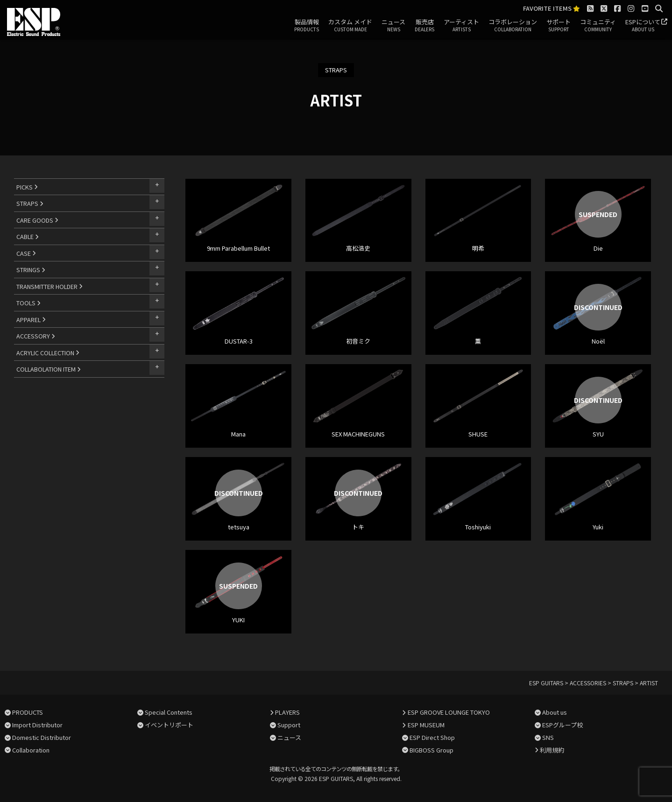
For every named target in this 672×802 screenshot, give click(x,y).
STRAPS (30, 203)
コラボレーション (513, 26)
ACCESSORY (36, 336)
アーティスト (461, 26)
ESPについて (643, 26)
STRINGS (31, 270)
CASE (26, 253)
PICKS (27, 187)
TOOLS (28, 303)
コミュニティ (598, 26)
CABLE (28, 236)
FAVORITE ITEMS (552, 9)
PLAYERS (287, 712)
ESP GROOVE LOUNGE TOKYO (449, 712)
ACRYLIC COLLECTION (48, 353)
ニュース (393, 26)
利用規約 (552, 750)
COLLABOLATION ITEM (49, 369)
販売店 (424, 26)
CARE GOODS (37, 220)
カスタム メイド (350, 26)
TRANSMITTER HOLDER (50, 286)
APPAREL (31, 320)
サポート (559, 26)
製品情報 (307, 26)
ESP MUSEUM (426, 725)
